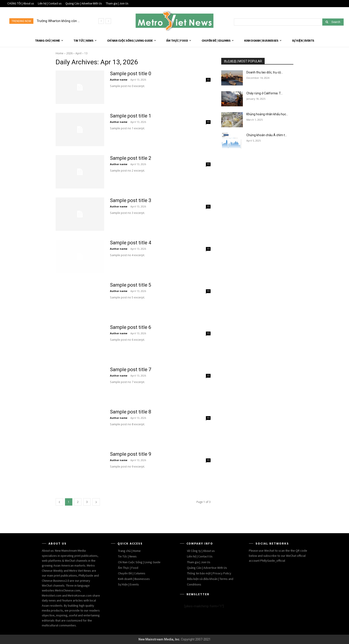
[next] (108, 21)
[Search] (333, 22)
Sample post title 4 (131, 243)
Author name (119, 80)
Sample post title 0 (131, 74)
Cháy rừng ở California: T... (265, 93)
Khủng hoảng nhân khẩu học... (267, 114)
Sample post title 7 (131, 370)
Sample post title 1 (131, 116)
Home (60, 53)
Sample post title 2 (131, 158)
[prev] (101, 21)
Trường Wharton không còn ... (58, 21)
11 (208, 80)
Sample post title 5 (131, 285)
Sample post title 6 (131, 327)
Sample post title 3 (131, 200)
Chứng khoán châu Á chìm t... (267, 135)
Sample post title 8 (131, 412)
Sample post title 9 (131, 454)
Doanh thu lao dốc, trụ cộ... (265, 72)
